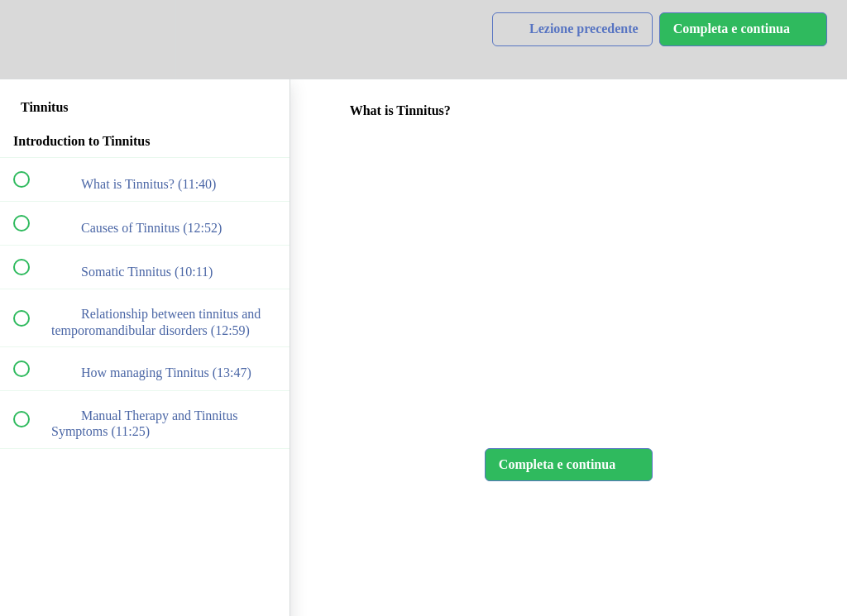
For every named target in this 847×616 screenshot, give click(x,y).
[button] (31, 39)
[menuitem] (145, 39)
